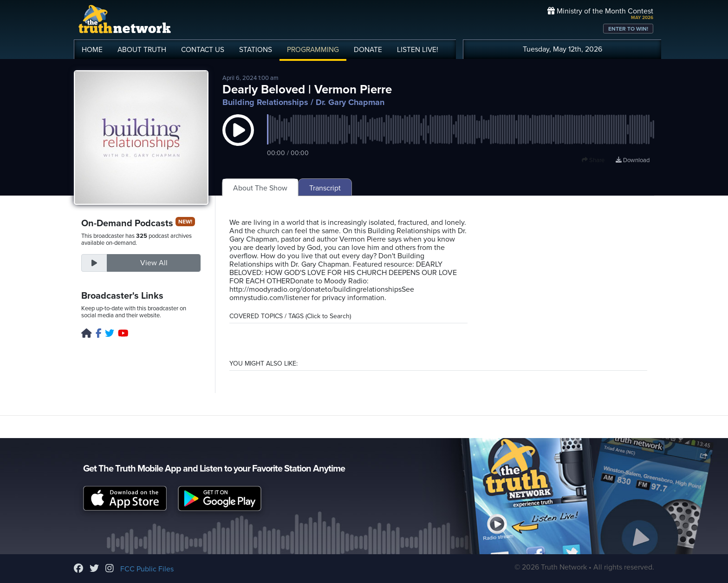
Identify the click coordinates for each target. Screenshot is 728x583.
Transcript (325, 188)
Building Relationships (265, 102)
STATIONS (256, 50)
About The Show (260, 188)
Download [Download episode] (633, 160)
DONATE (368, 50)
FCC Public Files (147, 569)
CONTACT (203, 50)
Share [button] (593, 160)
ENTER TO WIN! (628, 29)
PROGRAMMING (313, 50)
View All (154, 263)
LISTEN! (418, 50)
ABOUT (142, 50)
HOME (92, 50)
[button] (238, 139)
